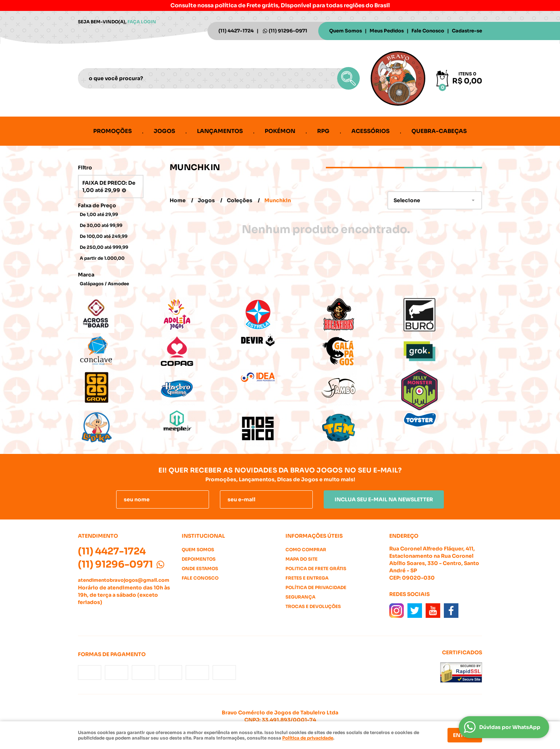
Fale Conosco (428, 31)
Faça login (142, 22)
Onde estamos (200, 568)
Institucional (203, 536)
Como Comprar (306, 550)
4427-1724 (236, 31)
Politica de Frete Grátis (316, 568)
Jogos (164, 131)
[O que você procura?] (348, 78)
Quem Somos (346, 31)
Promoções (113, 131)
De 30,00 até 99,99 (101, 225)
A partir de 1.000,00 (102, 258)
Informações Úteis (314, 536)
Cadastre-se (467, 31)
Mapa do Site (301, 559)
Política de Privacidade (316, 587)
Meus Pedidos (387, 31)
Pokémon (280, 131)
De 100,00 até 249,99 (104, 236)
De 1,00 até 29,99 (99, 214)
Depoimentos (199, 559)
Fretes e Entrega (307, 578)
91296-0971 (288, 31)
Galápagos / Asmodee (104, 284)
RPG (323, 131)
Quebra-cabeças (439, 131)
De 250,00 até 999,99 (104, 247)
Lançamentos (220, 131)
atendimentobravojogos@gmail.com (124, 580)
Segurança (300, 597)
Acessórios (370, 131)
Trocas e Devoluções (313, 606)
